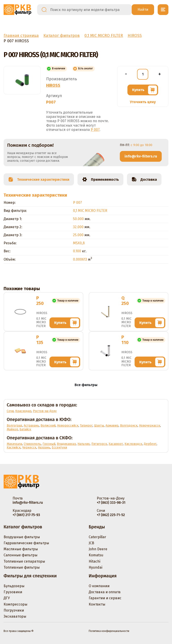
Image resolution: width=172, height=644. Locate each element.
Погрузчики (14, 610)
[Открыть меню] (163, 10)
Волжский (48, 426)
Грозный (49, 444)
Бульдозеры (14, 586)
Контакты (97, 604)
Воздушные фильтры (22, 537)
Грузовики (13, 592)
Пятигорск (99, 444)
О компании (99, 586)
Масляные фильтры (21, 549)
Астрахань (31, 426)
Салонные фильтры (20, 555)
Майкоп (12, 429)
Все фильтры (86, 385)
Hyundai (96, 567)
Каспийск (14, 447)
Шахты (99, 426)
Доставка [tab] (144, 179)
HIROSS (53, 85)
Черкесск (29, 447)
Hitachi (95, 561)
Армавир (112, 426)
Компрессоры (15, 604)
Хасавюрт (116, 444)
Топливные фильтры (22, 567)
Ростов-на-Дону (45, 411)
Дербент (150, 444)
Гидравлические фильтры (26, 543)
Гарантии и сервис (105, 598)
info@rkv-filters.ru (141, 156)
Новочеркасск (150, 426)
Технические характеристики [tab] (39, 179)
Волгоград (14, 426)
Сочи (10, 411)
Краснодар (23, 411)
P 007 (95, 130)
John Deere (98, 549)
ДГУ (7, 598)
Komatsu (96, 555)
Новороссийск (68, 426)
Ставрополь (32, 444)
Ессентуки (59, 447)
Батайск (25, 429)
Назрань (44, 447)
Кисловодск (133, 444)
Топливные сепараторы (24, 561)
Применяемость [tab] (100, 179)
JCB (91, 543)
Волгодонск (129, 426)
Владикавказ (66, 444)
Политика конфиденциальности (109, 631)
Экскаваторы (15, 616)
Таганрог (86, 426)
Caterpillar (97, 537)
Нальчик (84, 444)
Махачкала (14, 444)
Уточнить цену (143, 102)
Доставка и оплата (105, 592)
